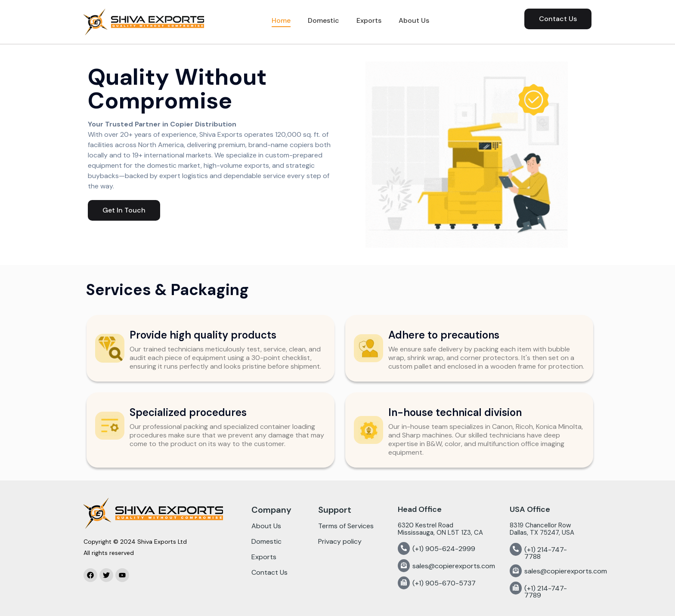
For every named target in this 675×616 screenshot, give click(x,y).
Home (281, 20)
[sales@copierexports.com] (404, 566)
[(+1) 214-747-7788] (516, 549)
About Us (414, 20)
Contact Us (269, 572)
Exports (369, 20)
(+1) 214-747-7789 (546, 592)
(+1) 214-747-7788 (546, 553)
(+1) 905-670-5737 (444, 583)
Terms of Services (346, 526)
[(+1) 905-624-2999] (404, 548)
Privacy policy (340, 541)
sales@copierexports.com (454, 566)
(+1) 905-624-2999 (444, 549)
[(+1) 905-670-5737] (404, 583)
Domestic (324, 20)
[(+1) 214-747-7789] (516, 588)
